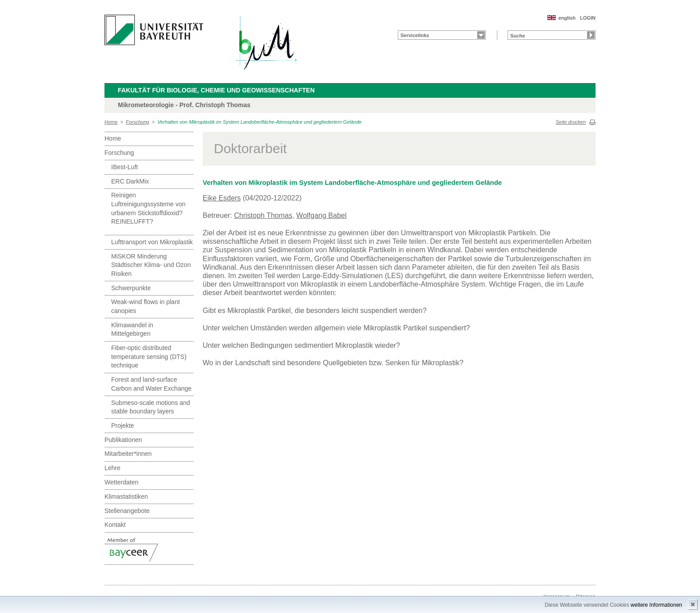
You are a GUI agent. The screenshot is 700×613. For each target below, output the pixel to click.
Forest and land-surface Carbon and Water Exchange (151, 384)
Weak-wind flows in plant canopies (146, 306)
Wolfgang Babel (322, 215)
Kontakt (115, 525)
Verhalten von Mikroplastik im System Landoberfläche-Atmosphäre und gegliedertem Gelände (260, 122)
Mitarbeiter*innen (128, 454)
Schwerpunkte (131, 288)
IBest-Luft (125, 167)
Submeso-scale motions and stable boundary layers (151, 407)
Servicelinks (415, 35)
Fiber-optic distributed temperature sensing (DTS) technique (149, 357)
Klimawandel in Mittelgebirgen (132, 329)
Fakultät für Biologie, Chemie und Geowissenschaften (216, 90)
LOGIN (588, 18)
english (567, 18)
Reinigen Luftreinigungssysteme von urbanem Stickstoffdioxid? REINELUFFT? (148, 208)
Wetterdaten (121, 482)
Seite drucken (571, 122)
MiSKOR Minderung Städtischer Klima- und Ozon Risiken (151, 265)
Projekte (123, 425)
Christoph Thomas (263, 215)
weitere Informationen (656, 605)
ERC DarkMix (130, 181)
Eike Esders (222, 198)
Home (111, 122)
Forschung (137, 122)
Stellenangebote (127, 511)
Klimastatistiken (126, 496)
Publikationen (123, 440)
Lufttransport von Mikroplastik (152, 242)
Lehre (112, 468)
